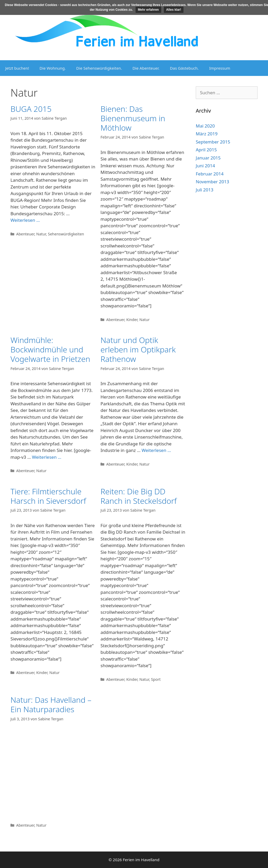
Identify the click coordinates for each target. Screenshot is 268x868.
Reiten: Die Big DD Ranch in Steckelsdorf (139, 496)
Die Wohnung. (53, 68)
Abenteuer (25, 234)
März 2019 (207, 134)
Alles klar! (174, 10)
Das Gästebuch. (184, 68)
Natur (41, 234)
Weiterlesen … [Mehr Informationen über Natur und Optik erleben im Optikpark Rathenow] (156, 450)
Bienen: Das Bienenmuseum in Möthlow (133, 118)
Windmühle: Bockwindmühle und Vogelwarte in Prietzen (50, 349)
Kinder (132, 320)
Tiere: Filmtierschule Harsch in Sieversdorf (48, 496)
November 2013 (212, 182)
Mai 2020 (205, 126)
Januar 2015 (208, 158)
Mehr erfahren (148, 10)
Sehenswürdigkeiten (66, 234)
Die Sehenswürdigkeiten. (99, 68)
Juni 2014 (205, 166)
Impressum (220, 68)
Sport (156, 679)
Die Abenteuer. (146, 68)
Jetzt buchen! (17, 68)
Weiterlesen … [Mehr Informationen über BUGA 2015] (25, 220)
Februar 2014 (210, 174)
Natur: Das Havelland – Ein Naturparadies (51, 704)
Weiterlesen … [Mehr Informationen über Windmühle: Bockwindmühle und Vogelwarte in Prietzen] (47, 457)
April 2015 (206, 150)
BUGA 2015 (31, 109)
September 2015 (213, 142)
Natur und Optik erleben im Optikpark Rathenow (138, 349)
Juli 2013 (205, 190)
